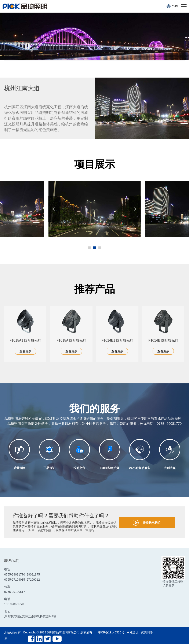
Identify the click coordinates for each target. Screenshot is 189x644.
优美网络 (147, 632)
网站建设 (133, 632)
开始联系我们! (148, 523)
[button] (55, 209)
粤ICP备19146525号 (111, 632)
